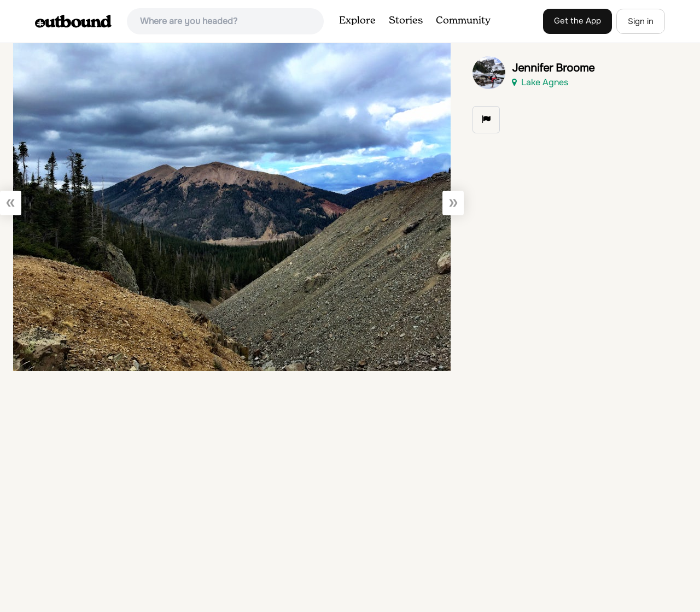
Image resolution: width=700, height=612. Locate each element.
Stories (406, 21)
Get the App (577, 21)
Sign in (641, 21)
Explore (357, 21)
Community (463, 21)
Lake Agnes (540, 82)
